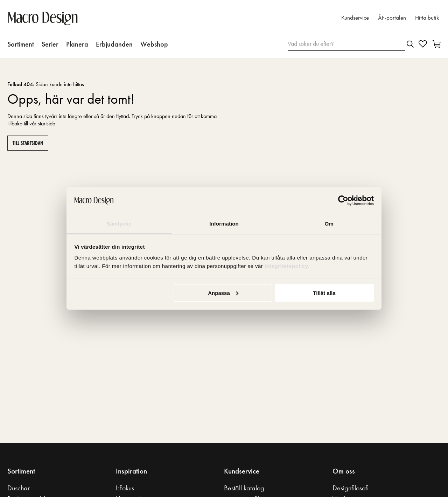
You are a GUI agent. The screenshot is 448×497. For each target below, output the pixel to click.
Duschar (19, 488)
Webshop (154, 44)
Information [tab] (224, 224)
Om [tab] (329, 224)
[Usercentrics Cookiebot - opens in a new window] (343, 201)
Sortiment (21, 44)
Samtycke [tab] (119, 224)
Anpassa (223, 293)
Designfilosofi (351, 488)
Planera (77, 44)
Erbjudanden (114, 44)
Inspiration (131, 471)
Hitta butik (427, 18)
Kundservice (355, 18)
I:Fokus (125, 488)
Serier (50, 44)
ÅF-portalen (392, 18)
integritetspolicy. (288, 266)
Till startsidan (28, 143)
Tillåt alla (324, 293)
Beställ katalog (244, 488)
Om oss (344, 471)
